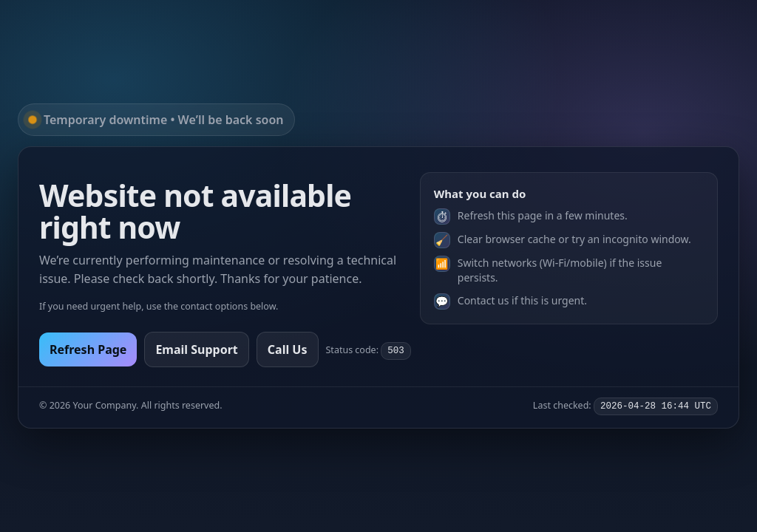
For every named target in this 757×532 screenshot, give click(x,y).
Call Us (288, 349)
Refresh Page (88, 349)
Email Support (196, 349)
